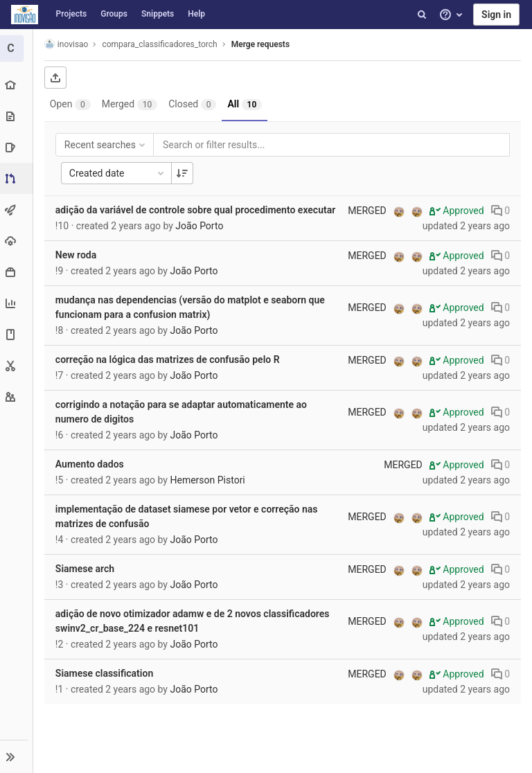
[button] (17, 756)
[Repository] (17, 116)
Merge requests (262, 44)
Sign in (496, 15)
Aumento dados (91, 464)
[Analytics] (17, 303)
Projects (72, 14)
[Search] (422, 15)
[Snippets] (17, 365)
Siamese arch (86, 569)
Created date (119, 173)
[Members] (17, 397)
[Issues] (17, 147)
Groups (114, 14)
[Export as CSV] (57, 78)
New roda (77, 255)
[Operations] (17, 241)
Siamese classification (106, 673)
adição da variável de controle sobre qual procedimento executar (197, 210)
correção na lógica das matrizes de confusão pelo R (169, 359)
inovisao (68, 44)
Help (196, 14)
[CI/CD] (17, 210)
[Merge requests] (18, 178)
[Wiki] (17, 334)
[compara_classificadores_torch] (17, 48)
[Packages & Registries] (17, 272)
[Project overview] (17, 85)
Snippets (158, 14)
